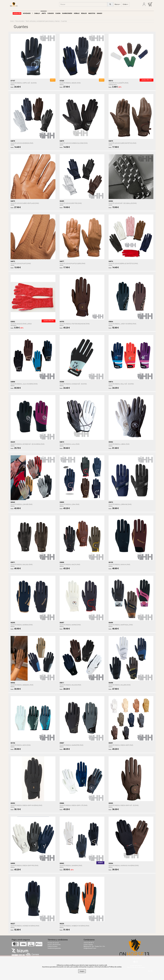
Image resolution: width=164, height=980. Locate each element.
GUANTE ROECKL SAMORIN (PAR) (71, 866)
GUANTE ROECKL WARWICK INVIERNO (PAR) (124, 866)
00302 (111, 442)
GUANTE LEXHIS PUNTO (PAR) (21, 264)
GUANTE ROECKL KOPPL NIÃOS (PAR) (24, 83)
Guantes (64, 21)
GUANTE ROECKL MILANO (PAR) (70, 685)
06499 (111, 623)
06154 (13, 743)
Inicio (12, 21)
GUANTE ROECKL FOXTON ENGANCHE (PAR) (75, 324)
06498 (111, 683)
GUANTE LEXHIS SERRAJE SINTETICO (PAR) (123, 264)
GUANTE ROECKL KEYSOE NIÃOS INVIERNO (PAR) (28, 444)
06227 (13, 924)
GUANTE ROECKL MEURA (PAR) (70, 83)
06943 (13, 502)
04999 (13, 863)
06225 (13, 442)
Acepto (82, 971)
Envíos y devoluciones (54, 945)
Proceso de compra (53, 943)
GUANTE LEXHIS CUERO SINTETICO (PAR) (123, 143)
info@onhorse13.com (90, 948)
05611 (62, 683)
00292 (13, 803)
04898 (13, 382)
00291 (111, 743)
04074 (111, 261)
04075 (111, 141)
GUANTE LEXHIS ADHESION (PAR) (22, 143)
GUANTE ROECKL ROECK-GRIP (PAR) (121, 745)
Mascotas (92, 13)
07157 (13, 81)
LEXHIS (12, 145)
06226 (62, 924)
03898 (62, 562)
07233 (62, 81)
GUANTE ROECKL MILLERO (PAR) (120, 685)
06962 (62, 863)
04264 (111, 863)
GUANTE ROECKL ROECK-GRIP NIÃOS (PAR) (124, 805)
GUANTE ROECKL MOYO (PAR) (21, 745)
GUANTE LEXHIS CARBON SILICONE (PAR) (74, 143)
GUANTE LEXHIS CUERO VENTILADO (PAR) (25, 203)
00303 (111, 803)
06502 (111, 201)
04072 (13, 261)
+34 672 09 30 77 (89, 943)
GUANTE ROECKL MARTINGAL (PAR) (121, 625)
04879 (62, 141)
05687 (62, 743)
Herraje (77, 13)
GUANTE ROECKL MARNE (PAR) (70, 625)
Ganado (99, 13)
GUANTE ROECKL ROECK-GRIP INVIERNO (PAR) (26, 805)
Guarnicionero (67, 13)
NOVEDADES (27, 13)
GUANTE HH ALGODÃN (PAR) (119, 83)
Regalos (84, 13)
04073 (13, 201)
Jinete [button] (44, 13)
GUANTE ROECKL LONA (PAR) (70, 504)
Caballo (37, 13)
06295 (13, 623)
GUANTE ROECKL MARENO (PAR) (22, 625)
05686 (62, 803)
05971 (13, 562)
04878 (13, 141)
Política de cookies (115, 967)
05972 (111, 502)
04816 (111, 382)
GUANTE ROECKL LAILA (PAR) (70, 444)
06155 (111, 562)
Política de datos (53, 946)
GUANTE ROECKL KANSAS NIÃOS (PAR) (73, 384)
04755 (62, 322)
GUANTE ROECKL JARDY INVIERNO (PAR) (122, 324)
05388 (62, 382)
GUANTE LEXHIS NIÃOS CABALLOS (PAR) (123, 203)
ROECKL (13, 85)
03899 (62, 502)
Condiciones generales (54, 948)
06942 (13, 683)
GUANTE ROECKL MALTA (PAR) (70, 565)
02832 (13, 322)
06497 (62, 623)
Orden (125, 4)
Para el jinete (20, 21)
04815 (62, 442)
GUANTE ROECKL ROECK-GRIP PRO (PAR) (25, 866)
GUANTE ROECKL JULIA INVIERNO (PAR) (24, 384)
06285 (62, 201)
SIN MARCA (14, 326)
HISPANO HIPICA (113, 85)
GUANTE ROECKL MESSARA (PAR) (22, 685)
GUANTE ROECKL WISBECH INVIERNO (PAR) (74, 926)
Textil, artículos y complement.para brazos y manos (43, 21)
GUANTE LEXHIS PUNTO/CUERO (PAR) (73, 264)
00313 (111, 81)
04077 (62, 261)
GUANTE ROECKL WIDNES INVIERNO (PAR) (25, 926)
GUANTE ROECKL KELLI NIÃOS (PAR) (121, 384)
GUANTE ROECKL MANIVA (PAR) (119, 565)
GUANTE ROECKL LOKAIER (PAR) (22, 504)
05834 (111, 322)
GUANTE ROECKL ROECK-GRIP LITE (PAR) (74, 805)
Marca (117, 4)
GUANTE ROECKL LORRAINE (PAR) (120, 504)
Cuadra (58, 13)
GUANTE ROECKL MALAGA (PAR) (22, 565)
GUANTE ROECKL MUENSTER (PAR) (72, 745)
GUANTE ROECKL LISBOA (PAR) (119, 444)
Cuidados (51, 13)
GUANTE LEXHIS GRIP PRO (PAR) (71, 203)
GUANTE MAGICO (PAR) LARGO (21, 324)
